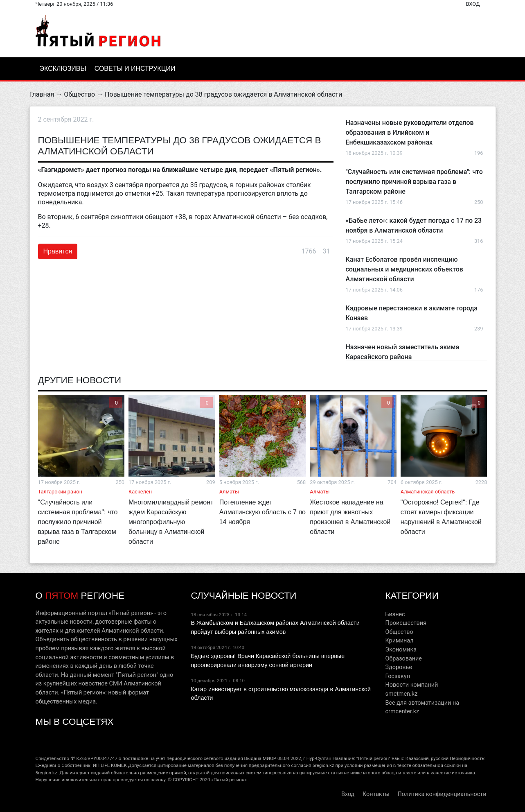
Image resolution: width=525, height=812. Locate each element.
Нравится (58, 251)
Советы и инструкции (135, 69)
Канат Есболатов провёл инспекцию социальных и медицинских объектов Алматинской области (404, 269)
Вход (473, 4)
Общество (79, 94)
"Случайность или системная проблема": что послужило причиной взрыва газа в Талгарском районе (414, 182)
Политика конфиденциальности (442, 794)
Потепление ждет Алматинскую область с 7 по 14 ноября (262, 512)
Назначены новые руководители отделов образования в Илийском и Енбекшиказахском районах (410, 132)
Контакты (376, 794)
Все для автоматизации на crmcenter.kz (422, 707)
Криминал (399, 641)
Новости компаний (411, 685)
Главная (42, 94)
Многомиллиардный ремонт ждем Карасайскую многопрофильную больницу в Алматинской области (171, 522)
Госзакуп (397, 676)
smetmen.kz (401, 694)
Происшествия (406, 623)
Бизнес (395, 614)
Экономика (401, 650)
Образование (403, 659)
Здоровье (398, 667)
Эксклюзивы (63, 69)
